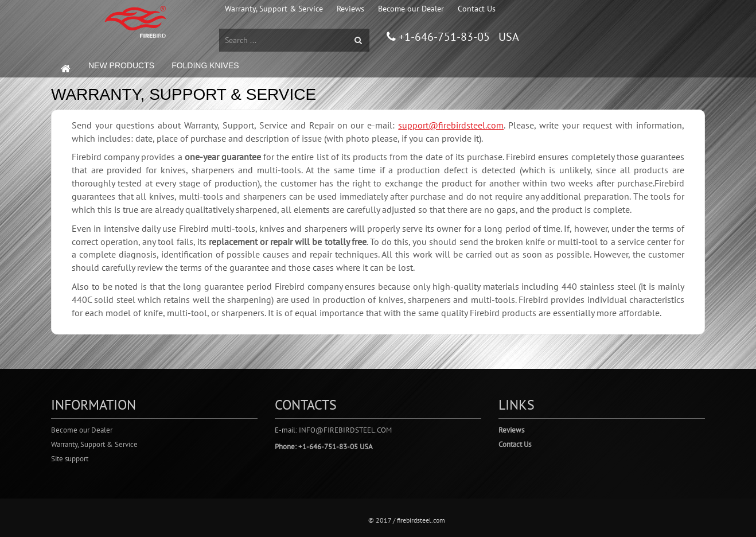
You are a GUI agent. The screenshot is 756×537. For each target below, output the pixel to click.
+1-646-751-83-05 (443, 37)
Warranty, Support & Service (274, 9)
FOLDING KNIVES (205, 65)
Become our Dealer (411, 9)
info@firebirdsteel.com (345, 430)
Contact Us (477, 9)
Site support (70, 459)
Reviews (350, 9)
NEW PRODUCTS (121, 65)
